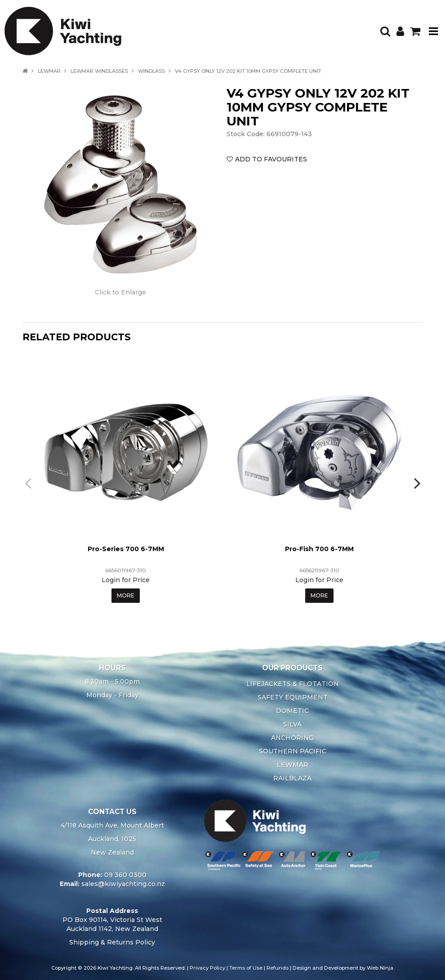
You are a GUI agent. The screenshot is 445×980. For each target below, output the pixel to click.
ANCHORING (292, 738)
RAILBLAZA (292, 778)
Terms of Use (246, 968)
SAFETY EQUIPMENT (293, 697)
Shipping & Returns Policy (112, 942)
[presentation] (29, 483)
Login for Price (126, 580)
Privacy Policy (207, 968)
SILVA (292, 724)
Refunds (278, 968)
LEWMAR (49, 71)
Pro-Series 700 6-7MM (126, 549)
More (126, 595)
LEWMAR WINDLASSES (99, 71)
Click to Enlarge (120, 292)
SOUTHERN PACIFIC (293, 751)
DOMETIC (292, 711)
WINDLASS (151, 71)
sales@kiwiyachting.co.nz (123, 884)
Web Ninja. (380, 968)
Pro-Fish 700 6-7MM (319, 549)
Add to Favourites (271, 159)
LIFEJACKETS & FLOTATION (293, 684)
